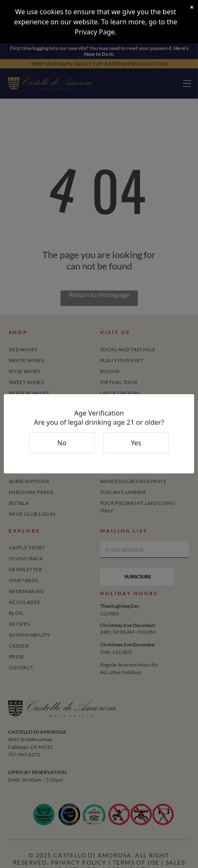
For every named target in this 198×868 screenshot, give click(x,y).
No (62, 443)
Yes (136, 443)
